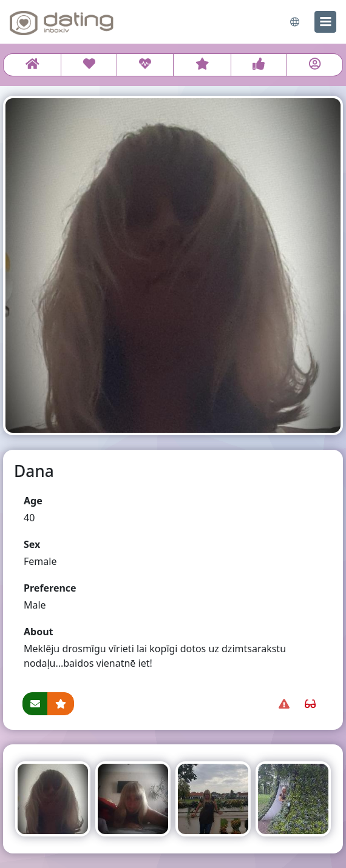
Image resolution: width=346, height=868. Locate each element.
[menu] (325, 22)
